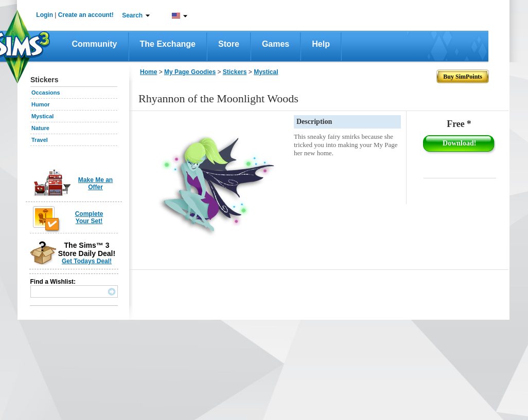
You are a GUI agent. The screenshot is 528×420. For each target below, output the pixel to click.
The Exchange (168, 44)
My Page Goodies (190, 72)
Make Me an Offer (95, 184)
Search (132, 15)
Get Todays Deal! (87, 261)
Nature (40, 128)
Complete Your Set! (89, 217)
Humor (40, 104)
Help (321, 44)
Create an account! (86, 15)
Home (148, 72)
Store (229, 44)
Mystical (42, 116)
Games (276, 44)
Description (314, 122)
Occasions (46, 93)
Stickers (235, 72)
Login (45, 15)
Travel (40, 140)
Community (95, 44)
